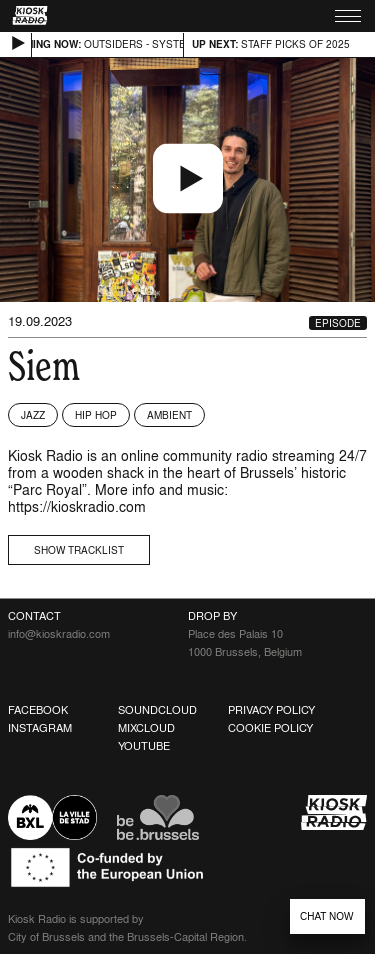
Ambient (169, 415)
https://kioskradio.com (77, 506)
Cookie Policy (270, 728)
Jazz (33, 415)
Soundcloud (157, 710)
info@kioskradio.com (59, 634)
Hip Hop (96, 415)
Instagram (40, 728)
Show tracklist (79, 550)
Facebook (38, 710)
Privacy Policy (271, 710)
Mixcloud (146, 728)
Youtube (144, 746)
